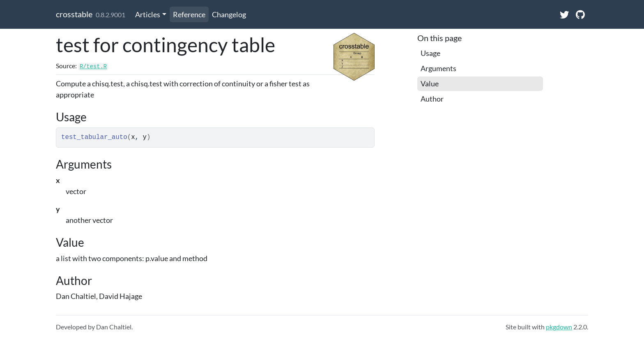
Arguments (438, 68)
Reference (189, 14)
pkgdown (559, 327)
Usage (430, 53)
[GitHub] (580, 14)
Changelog (229, 14)
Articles (148, 14)
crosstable (74, 14)
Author (432, 99)
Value (430, 83)
